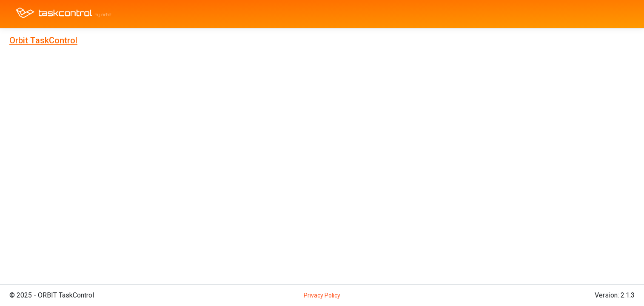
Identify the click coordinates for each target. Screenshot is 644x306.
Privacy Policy (322, 295)
